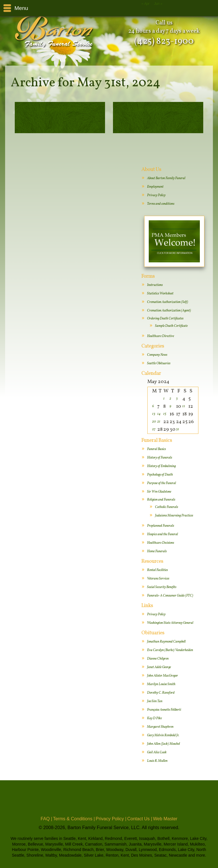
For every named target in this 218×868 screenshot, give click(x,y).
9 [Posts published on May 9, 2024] (170, 406)
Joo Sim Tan (155, 701)
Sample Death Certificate (171, 326)
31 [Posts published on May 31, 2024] (178, 429)
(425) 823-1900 (164, 41)
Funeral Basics (156, 449)
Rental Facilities (157, 570)
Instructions (155, 285)
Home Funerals (157, 551)
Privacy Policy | (111, 819)
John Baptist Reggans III (60, 109)
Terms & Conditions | (74, 819)
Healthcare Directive (161, 336)
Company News (157, 355)
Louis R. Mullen (157, 761)
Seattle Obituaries (159, 363)
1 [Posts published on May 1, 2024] (164, 399)
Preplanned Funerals (161, 526)
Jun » (158, 4)
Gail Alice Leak (157, 752)
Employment (155, 187)
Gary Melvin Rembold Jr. (163, 735)
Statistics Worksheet (160, 294)
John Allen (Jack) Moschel (163, 744)
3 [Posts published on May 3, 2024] (177, 399)
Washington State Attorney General (170, 623)
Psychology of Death (160, 475)
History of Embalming (161, 466)
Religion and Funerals (161, 500)
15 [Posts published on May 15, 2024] (165, 414)
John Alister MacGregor (163, 676)
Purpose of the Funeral (162, 483)
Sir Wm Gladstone (159, 492)
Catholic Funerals (166, 507)
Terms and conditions (161, 204)
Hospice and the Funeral (163, 534)
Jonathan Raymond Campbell (166, 642)
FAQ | (46, 819)
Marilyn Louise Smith (161, 684)
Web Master (165, 819)
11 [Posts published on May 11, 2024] (184, 406)
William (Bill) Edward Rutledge (158, 109)
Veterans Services (158, 579)
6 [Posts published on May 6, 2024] (153, 406)
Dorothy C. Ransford (161, 693)
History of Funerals (160, 458)
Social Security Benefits (162, 587)
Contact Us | (140, 819)
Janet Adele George (159, 667)
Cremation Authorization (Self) (168, 302)
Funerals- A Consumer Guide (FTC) (170, 596)
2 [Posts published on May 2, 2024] (170, 399)
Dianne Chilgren (158, 659)
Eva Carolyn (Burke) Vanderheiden (170, 650)
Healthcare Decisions (161, 543)
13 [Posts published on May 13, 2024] (154, 414)
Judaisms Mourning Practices (174, 516)
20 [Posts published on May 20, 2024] (154, 422)
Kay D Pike (154, 718)
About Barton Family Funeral (166, 178)
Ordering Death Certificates (165, 319)
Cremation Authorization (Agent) (169, 311)
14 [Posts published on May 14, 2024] (159, 414)
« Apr (145, 4)
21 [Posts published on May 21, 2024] (159, 422)
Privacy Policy (156, 195)
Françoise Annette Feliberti (164, 710)
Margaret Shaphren (160, 727)
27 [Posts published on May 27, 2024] (154, 429)
